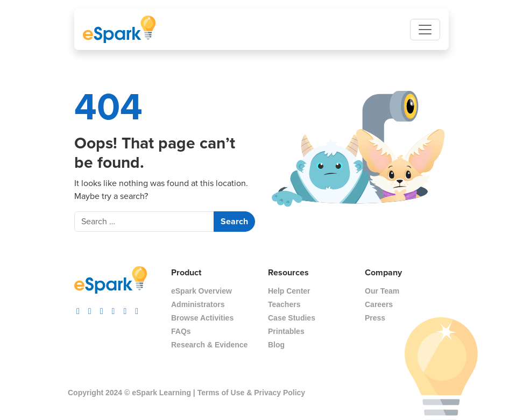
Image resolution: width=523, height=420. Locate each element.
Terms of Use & (225, 393)
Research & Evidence (209, 345)
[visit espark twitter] (114, 309)
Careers (379, 304)
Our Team (382, 291)
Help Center (289, 291)
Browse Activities (202, 318)
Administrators (198, 304)
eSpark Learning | (162, 393)
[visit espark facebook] (102, 309)
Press (375, 318)
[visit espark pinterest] (125, 309)
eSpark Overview (202, 291)
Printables (286, 331)
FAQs (181, 331)
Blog (276, 345)
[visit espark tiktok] (90, 309)
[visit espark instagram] (78, 309)
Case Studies (292, 318)
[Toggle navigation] (425, 30)
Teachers (284, 304)
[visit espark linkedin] (137, 309)
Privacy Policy (280, 393)
